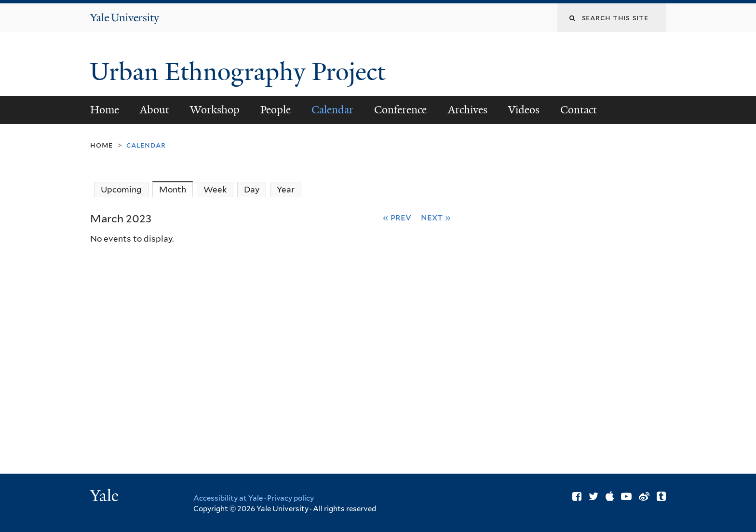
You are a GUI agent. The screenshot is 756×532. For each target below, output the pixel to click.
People (276, 110)
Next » (436, 217)
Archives (468, 110)
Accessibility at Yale (228, 498)
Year (286, 190)
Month (176, 189)
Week (215, 190)
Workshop (215, 110)
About (155, 110)
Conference (400, 110)
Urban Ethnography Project (241, 72)
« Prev (397, 217)
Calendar (332, 110)
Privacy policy (290, 498)
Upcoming (121, 190)
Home (105, 110)
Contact (579, 110)
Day (252, 190)
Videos (524, 110)
